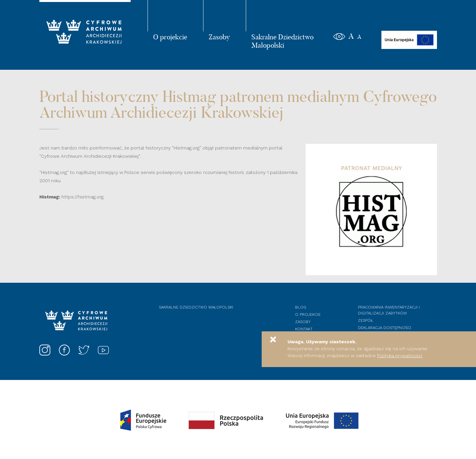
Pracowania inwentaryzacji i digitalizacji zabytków (389, 310)
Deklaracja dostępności (385, 328)
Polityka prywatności (400, 355)
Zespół (366, 320)
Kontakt (304, 329)
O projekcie (170, 37)
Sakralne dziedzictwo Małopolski (196, 307)
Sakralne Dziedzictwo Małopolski (282, 41)
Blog (301, 307)
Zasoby (219, 37)
